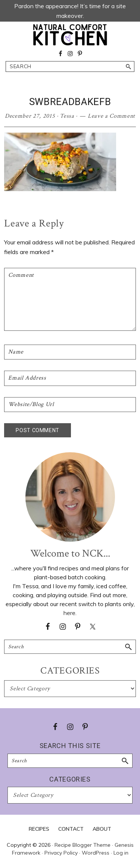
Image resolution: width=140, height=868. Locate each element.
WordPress (96, 853)
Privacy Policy (61, 853)
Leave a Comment (111, 116)
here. (70, 613)
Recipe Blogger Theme (83, 845)
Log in (121, 853)
